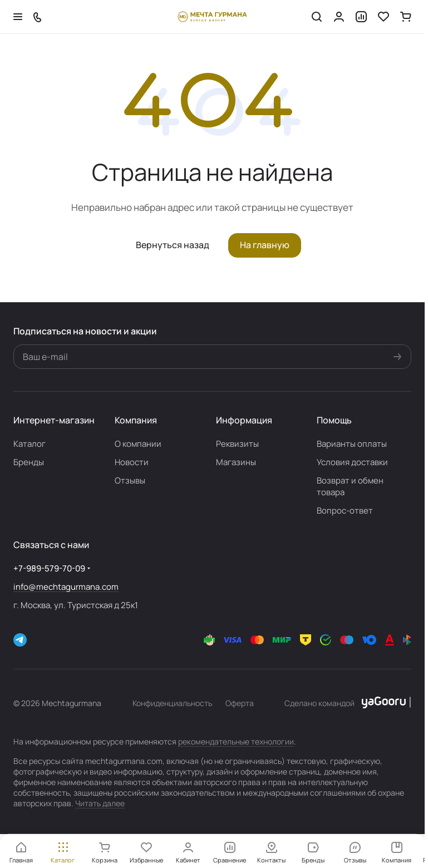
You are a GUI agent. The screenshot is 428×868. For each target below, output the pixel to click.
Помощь (334, 420)
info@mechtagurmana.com (66, 587)
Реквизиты (237, 444)
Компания (136, 420)
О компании (138, 444)
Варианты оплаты (352, 444)
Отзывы (130, 480)
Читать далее (100, 803)
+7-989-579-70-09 (49, 568)
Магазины (236, 462)
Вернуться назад (173, 245)
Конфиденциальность (172, 703)
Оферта (240, 703)
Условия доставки (352, 462)
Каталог (29, 444)
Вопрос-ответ (345, 511)
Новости (132, 462)
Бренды (29, 462)
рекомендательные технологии (236, 741)
